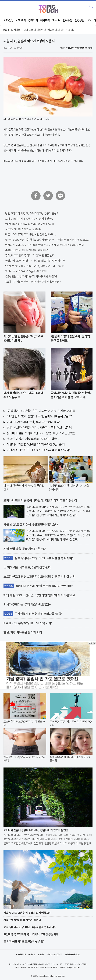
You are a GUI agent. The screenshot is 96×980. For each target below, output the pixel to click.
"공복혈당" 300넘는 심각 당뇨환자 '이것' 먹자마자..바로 (41, 411)
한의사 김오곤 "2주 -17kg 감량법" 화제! (26, 271)
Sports (56, 20)
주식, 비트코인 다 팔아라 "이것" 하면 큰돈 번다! (30, 256)
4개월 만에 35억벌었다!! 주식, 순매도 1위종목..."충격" (40, 416)
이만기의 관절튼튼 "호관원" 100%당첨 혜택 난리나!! (39, 450)
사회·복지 (21, 20)
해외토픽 (45, 20)
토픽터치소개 (21, 955)
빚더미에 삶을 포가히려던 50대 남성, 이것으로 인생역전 (41, 433)
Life (89, 20)
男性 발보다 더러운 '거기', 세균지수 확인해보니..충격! (39, 428)
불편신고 (41, 955)
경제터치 (33, 20)
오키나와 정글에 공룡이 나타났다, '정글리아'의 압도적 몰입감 (43, 30)
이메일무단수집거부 (55, 955)
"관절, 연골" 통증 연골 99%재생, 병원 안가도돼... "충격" (35, 266)
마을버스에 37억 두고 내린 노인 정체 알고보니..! (31, 234)
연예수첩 (67, 20)
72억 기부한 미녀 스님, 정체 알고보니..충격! (33, 422)
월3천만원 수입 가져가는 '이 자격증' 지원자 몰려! (31, 277)
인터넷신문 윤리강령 (72, 955)
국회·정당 (8, 20)
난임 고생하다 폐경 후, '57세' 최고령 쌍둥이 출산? (32, 213)
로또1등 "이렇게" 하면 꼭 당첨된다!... (25, 229)
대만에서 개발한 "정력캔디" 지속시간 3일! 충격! (36, 444)
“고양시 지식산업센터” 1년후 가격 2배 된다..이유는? (33, 282)
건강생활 (79, 20)
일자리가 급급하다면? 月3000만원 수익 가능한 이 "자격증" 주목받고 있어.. (45, 245)
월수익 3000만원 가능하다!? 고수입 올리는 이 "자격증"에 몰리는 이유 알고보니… (48, 240)
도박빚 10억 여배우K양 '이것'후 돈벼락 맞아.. (29, 219)
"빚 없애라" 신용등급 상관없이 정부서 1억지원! (30, 224)
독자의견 (32, 955)
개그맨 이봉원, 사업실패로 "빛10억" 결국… (33, 439)
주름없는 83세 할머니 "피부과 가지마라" (27, 250)
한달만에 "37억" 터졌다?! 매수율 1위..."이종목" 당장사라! (35, 261)
